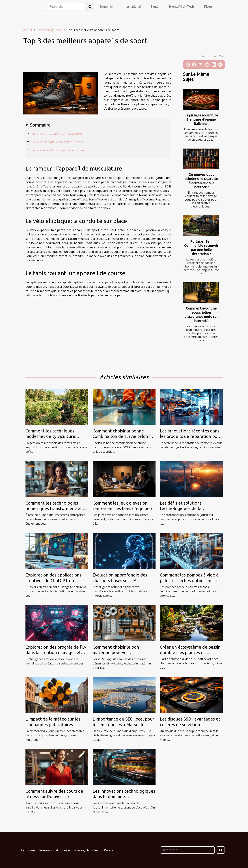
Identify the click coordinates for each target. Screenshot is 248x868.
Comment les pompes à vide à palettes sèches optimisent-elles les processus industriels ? (190, 580)
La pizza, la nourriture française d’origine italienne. (201, 119)
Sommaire (40, 125)
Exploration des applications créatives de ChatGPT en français (53, 580)
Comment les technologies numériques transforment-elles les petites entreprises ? (56, 509)
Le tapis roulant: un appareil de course (58, 150)
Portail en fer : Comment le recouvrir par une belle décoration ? (201, 248)
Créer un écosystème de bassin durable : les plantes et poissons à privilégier (190, 653)
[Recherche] (66, 6)
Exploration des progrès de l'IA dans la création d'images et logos (56, 653)
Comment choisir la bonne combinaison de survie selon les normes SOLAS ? (124, 436)
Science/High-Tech (181, 6)
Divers (208, 6)
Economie (106, 6)
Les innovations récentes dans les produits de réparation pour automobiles (191, 436)
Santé (155, 6)
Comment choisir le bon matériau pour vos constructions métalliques (118, 653)
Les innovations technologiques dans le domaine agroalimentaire (124, 797)
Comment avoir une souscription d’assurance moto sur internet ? (201, 314)
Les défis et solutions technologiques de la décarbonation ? (181, 509)
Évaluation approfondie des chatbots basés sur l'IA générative (120, 580)
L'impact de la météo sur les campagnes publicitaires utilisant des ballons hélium (53, 725)
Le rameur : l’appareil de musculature (57, 134)
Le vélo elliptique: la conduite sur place (58, 142)
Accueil (28, 30)
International (132, 6)
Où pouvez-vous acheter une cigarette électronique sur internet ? (201, 181)
